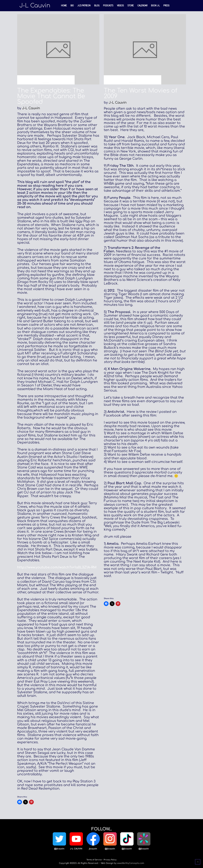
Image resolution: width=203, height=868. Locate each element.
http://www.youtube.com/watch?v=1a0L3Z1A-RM (57, 567)
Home (64, 5)
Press (166, 5)
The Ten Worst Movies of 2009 (141, 93)
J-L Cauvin (31, 108)
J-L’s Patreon (84, 5)
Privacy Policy (110, 860)
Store (131, 5)
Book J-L (155, 5)
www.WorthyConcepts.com (131, 863)
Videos (120, 5)
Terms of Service (94, 860)
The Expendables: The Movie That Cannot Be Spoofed (51, 96)
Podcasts (108, 5)
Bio (72, 5)
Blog (97, 5)
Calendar (142, 5)
